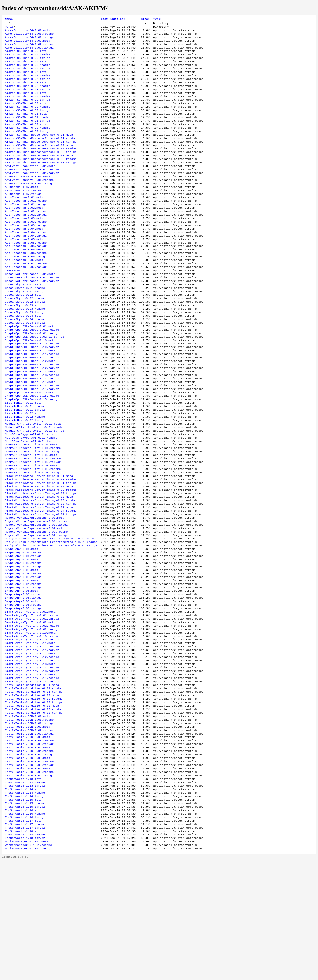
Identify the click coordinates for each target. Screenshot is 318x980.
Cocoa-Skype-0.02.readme (25, 339)
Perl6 (9, 28)
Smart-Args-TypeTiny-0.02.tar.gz (32, 717)
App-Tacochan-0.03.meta (24, 247)
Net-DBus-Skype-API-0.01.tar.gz (31, 502)
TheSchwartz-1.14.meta (23, 900)
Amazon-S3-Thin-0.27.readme (28, 84)
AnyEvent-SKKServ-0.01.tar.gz (29, 207)
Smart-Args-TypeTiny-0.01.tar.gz (32, 705)
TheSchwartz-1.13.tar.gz (25, 896)
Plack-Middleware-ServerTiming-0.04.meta (39, 577)
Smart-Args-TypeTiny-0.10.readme (32, 725)
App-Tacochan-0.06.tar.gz (26, 291)
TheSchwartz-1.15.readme (25, 916)
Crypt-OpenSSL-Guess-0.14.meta (30, 434)
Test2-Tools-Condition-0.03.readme (34, 808)
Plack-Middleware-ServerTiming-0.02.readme (41, 557)
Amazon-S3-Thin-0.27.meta (26, 80)
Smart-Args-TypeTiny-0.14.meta (30, 768)
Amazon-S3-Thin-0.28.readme (28, 96)
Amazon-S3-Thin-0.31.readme (28, 132)
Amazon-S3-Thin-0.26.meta (26, 68)
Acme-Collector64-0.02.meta (28, 44)
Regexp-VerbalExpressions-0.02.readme (36, 605)
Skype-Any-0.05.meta (21, 673)
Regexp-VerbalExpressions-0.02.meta (35, 601)
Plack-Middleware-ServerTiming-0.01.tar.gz (41, 549)
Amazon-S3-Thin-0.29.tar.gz (28, 112)
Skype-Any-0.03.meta (21, 649)
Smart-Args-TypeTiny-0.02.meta (30, 709)
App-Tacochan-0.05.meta (24, 271)
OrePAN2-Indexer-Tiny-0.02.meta (31, 518)
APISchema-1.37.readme (23, 215)
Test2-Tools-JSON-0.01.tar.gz (29, 824)
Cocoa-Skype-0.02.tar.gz (25, 343)
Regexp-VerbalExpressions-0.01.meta (35, 589)
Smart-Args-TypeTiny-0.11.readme (32, 736)
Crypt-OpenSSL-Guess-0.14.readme (32, 438)
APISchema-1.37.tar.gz (23, 219)
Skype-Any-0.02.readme (23, 641)
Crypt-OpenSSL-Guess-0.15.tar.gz (32, 454)
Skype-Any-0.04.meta (21, 661)
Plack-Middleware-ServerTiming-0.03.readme (41, 569)
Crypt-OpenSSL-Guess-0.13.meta (30, 422)
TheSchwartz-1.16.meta (23, 924)
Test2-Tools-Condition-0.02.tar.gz (34, 800)
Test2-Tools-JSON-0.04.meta (28, 852)
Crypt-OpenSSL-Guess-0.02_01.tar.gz (35, 382)
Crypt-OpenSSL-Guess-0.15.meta (30, 446)
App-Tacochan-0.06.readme (26, 287)
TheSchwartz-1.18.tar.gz (25, 955)
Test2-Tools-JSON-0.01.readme (29, 820)
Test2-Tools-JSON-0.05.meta (28, 864)
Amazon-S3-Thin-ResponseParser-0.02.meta (39, 163)
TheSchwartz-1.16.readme (25, 928)
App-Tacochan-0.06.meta (24, 283)
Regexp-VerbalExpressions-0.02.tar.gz (36, 609)
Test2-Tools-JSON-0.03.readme (29, 844)
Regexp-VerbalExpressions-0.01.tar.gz (36, 597)
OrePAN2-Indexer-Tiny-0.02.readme (33, 522)
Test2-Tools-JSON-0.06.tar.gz (29, 884)
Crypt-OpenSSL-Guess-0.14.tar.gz (32, 442)
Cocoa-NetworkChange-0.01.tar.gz (32, 319)
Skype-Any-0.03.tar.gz (23, 657)
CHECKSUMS (13, 307)
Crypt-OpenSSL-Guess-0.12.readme (32, 414)
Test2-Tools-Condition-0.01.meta (32, 780)
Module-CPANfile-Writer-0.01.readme (35, 486)
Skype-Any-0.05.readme (23, 677)
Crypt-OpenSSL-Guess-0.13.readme (32, 426)
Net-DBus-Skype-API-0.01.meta (29, 494)
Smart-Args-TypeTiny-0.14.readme (32, 772)
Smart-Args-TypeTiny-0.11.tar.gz (32, 740)
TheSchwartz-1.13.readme (25, 892)
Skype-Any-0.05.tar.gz (23, 681)
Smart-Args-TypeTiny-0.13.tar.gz (32, 764)
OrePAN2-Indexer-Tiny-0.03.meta (31, 530)
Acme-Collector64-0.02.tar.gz (29, 52)
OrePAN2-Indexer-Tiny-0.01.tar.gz (33, 514)
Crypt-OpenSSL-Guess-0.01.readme (32, 374)
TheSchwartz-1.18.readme (25, 951)
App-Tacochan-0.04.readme (26, 263)
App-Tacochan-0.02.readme (26, 239)
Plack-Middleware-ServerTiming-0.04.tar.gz (41, 585)
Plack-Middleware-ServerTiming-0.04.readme (41, 581)
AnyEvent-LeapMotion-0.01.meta (30, 187)
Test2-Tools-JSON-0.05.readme (29, 868)
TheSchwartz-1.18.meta (23, 947)
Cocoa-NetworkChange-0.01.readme (32, 315)
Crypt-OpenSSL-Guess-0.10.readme (32, 390)
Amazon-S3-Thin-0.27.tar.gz (28, 88)
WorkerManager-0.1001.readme (28, 963)
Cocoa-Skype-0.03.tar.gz (25, 354)
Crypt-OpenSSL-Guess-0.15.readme (32, 450)
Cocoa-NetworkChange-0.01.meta (30, 311)
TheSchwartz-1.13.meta (23, 888)
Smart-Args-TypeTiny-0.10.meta (30, 721)
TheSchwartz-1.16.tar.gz (25, 931)
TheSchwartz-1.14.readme (25, 904)
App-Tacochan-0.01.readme (26, 227)
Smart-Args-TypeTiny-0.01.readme (32, 701)
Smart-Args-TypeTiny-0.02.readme (32, 713)
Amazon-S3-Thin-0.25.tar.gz (28, 64)
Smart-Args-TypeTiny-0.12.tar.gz (32, 752)
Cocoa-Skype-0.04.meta (23, 358)
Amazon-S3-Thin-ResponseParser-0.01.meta (39, 151)
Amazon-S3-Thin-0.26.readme (28, 72)
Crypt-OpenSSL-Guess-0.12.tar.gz (32, 418)
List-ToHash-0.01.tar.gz (25, 466)
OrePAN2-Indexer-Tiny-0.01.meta (31, 506)
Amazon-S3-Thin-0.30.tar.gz (28, 124)
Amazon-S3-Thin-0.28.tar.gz (28, 100)
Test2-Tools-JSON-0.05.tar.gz (29, 872)
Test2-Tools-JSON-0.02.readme (29, 832)
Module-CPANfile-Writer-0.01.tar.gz (35, 490)
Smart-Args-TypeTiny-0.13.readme (32, 760)
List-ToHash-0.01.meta (23, 458)
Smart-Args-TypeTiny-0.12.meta (30, 744)
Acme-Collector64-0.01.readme (29, 36)
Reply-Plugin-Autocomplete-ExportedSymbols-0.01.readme (51, 617)
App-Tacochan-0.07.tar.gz (26, 303)
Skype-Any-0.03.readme (23, 653)
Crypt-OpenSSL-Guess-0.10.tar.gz (32, 394)
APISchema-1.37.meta (21, 211)
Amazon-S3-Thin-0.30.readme (28, 120)
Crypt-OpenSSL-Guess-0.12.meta (30, 410)
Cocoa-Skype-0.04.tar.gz (25, 366)
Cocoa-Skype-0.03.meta (23, 346)
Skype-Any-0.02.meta (21, 637)
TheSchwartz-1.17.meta (23, 935)
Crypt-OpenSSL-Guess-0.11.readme (32, 402)
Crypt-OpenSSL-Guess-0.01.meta (30, 370)
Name (9, 19)
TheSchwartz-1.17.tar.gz (25, 943)
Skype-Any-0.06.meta (21, 685)
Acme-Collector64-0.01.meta (28, 32)
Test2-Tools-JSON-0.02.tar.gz (29, 836)
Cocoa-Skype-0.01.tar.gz (25, 331)
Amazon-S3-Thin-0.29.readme (28, 108)
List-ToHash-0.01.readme (25, 462)
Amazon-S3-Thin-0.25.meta (26, 56)
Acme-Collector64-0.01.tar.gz (29, 40)
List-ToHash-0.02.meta (23, 470)
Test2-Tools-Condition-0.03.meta (32, 804)
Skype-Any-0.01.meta (21, 625)
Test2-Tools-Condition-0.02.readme (34, 796)
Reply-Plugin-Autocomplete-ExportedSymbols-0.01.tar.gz (51, 621)
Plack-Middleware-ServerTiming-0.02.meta (39, 553)
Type (157, 19)
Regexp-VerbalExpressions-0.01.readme (36, 593)
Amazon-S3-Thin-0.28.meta (26, 92)
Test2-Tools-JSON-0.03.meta (28, 840)
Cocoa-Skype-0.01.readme (25, 327)
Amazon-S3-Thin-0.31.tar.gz (28, 136)
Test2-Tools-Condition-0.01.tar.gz (34, 788)
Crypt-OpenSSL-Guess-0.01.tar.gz (32, 378)
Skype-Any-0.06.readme (23, 689)
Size (145, 19)
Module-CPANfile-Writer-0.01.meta (33, 482)
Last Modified (113, 19)
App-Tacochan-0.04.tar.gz (26, 267)
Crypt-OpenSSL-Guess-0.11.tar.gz (32, 406)
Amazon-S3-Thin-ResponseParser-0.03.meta (39, 175)
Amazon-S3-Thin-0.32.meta (26, 140)
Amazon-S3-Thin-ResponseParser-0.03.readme (41, 179)
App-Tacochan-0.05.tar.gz (26, 279)
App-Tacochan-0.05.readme (26, 275)
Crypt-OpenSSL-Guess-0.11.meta (30, 398)
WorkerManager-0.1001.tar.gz (28, 967)
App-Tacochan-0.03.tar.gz (26, 255)
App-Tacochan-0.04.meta (24, 259)
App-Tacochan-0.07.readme (26, 299)
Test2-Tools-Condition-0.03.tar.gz (34, 812)
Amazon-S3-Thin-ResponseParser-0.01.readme (41, 155)
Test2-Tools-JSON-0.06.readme (29, 880)
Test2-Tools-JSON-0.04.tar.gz (29, 860)
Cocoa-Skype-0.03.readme (25, 350)
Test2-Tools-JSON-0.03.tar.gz (29, 848)
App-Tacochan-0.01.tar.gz (26, 231)
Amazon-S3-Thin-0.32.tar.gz (28, 147)
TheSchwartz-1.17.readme (25, 939)
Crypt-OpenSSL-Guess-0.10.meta (30, 386)
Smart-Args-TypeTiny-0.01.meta (30, 697)
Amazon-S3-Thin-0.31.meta (26, 128)
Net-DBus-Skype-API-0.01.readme (31, 498)
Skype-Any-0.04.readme (23, 665)
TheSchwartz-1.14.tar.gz (25, 908)
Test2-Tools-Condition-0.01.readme (34, 784)
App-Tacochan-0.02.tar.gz (26, 243)
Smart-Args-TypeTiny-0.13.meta (30, 756)
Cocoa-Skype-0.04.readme (25, 362)
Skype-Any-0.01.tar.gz (23, 633)
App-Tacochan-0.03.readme (26, 251)
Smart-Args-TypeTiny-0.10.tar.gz (32, 729)
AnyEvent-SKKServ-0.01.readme (29, 203)
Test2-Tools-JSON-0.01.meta (28, 816)
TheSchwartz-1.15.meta (23, 912)
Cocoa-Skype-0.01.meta (23, 323)
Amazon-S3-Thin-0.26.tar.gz (28, 76)
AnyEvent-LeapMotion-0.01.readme (32, 191)
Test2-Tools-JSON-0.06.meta (28, 876)
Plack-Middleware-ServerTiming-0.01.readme (41, 545)
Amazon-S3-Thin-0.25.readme (28, 60)
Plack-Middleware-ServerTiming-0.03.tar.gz (41, 573)
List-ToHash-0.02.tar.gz (25, 478)
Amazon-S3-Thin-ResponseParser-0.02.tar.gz (41, 171)
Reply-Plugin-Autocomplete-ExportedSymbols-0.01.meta (49, 613)
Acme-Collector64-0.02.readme (29, 48)
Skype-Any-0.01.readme (23, 629)
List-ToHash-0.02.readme (25, 474)
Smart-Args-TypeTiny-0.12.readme (32, 748)
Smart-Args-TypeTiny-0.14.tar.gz (32, 776)
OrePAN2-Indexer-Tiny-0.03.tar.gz (33, 538)
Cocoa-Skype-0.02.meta (23, 335)
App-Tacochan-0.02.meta (24, 235)
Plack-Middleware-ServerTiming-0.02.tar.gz (41, 561)
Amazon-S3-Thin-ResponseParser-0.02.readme (41, 167)
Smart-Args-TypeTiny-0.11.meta (30, 733)
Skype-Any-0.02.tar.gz (23, 645)
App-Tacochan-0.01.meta (24, 223)
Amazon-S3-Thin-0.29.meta (26, 104)
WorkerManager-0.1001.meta (27, 959)
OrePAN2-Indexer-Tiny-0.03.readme (33, 534)
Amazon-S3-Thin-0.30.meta (26, 116)
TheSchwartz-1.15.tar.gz (25, 920)
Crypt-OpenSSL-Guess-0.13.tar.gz (32, 430)
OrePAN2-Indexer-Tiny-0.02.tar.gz (33, 526)
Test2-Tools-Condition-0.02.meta (32, 792)
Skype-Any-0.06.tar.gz (23, 693)
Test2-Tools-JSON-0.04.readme (29, 856)
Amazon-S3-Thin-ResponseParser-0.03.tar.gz (41, 183)
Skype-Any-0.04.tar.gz (23, 669)
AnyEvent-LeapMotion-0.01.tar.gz (32, 195)
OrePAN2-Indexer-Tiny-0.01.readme (33, 510)
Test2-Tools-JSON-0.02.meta (28, 828)
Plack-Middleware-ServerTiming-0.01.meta (39, 541)
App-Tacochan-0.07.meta (24, 295)
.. (7, 24)
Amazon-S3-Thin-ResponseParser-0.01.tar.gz (41, 159)
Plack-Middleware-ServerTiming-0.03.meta (39, 565)
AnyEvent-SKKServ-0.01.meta (28, 199)
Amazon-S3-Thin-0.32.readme (28, 144)
